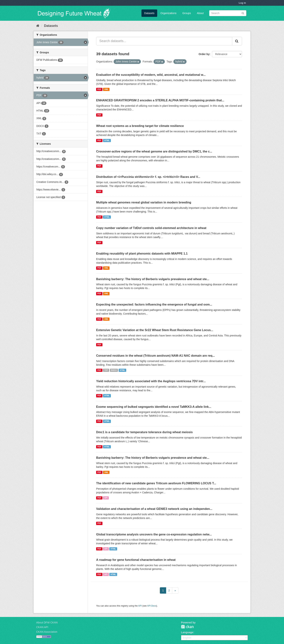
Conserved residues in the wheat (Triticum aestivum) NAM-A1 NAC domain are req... (155, 356)
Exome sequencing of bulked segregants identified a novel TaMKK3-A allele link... (154, 407)
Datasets (149, 13)
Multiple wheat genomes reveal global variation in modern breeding (144, 202)
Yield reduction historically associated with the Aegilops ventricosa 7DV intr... (151, 381)
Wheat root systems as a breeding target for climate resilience (140, 126)
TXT (106, 370)
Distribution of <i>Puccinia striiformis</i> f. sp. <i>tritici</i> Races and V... (148, 177)
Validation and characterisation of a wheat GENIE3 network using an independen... (154, 509)
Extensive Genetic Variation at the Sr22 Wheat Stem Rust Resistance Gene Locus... (155, 330)
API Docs (152, 606)
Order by (204, 54)
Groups (187, 13)
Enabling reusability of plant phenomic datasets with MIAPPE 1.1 (142, 254)
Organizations (168, 13)
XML (106, 89)
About (200, 13)
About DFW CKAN (47, 623)
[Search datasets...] (164, 41)
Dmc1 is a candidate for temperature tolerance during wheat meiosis (144, 432)
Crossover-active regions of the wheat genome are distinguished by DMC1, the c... (154, 151)
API (106, 498)
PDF (99, 89)
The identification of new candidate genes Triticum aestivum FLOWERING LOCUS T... (156, 483)
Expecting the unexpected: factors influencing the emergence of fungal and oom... (154, 304)
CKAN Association (47, 632)
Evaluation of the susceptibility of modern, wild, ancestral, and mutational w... (151, 75)
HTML (107, 140)
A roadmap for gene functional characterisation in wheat (136, 560)
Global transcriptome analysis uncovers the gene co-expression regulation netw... (154, 534)
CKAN (187, 627)
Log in (242, 3)
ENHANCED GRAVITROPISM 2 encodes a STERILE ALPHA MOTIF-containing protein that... (160, 100)
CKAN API (42, 627)
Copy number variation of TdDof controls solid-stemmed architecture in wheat (151, 228)
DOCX (114, 370)
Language (187, 632)
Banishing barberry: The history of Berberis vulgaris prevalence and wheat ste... (153, 279)
